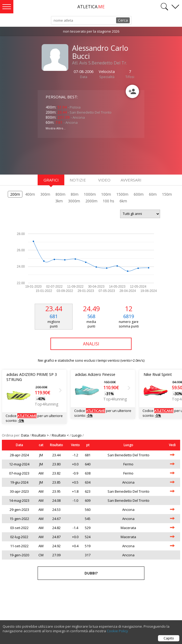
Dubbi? (91, 573)
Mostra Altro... (56, 128)
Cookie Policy (117, 631)
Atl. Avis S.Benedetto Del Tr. (100, 63)
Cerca (123, 20)
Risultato (56, 445)
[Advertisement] (80, 156)
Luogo (77, 435)
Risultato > (41, 435)
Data (25, 435)
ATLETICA (91, 7)
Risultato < (61, 435)
